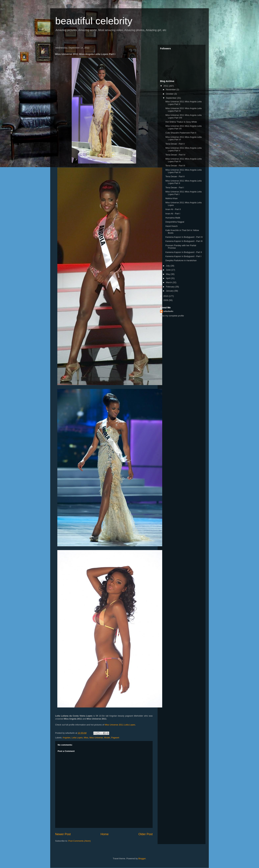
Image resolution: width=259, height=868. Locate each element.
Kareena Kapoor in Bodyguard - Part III (184, 241)
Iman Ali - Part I (173, 214)
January (170, 291)
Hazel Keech (171, 226)
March (169, 282)
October (170, 94)
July (168, 266)
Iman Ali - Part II (173, 209)
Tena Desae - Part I (175, 188)
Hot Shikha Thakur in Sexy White (181, 122)
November (171, 90)
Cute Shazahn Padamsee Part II (181, 133)
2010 (166, 296)
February (171, 287)
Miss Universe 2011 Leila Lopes (120, 725)
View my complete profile (172, 316)
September (172, 98)
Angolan (67, 738)
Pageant (115, 738)
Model (107, 738)
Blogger (142, 859)
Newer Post (63, 834)
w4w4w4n (168, 311)
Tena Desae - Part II (175, 176)
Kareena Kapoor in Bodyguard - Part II (184, 252)
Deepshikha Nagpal (175, 222)
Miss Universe (96, 738)
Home (105, 834)
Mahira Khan (171, 198)
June (169, 270)
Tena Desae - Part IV (175, 155)
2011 (166, 86)
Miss (86, 738)
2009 (166, 300)
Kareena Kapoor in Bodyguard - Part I (183, 256)
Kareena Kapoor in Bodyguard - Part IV (184, 237)
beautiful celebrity (94, 21)
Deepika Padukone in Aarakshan (181, 260)
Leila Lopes (77, 738)
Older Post (146, 834)
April (168, 278)
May (168, 274)
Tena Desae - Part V (175, 144)
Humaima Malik (173, 218)
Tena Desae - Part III (175, 166)
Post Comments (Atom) (80, 841)
